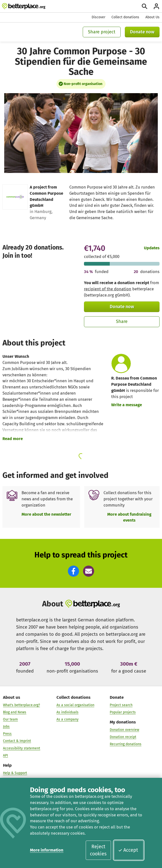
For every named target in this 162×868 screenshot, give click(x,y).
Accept (128, 850)
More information (47, 850)
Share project (102, 32)
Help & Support (15, 773)
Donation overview (124, 730)
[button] (73, 571)
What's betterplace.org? (21, 705)
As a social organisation (75, 705)
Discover (98, 17)
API (5, 755)
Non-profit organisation (83, 84)
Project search (121, 705)
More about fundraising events (129, 517)
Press (7, 734)
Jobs (6, 727)
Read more (13, 439)
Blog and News (15, 712)
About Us (152, 17)
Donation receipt (123, 737)
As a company (67, 719)
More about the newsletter (46, 514)
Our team (10, 719)
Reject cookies (98, 850)
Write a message (127, 405)
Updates (152, 248)
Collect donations (125, 17)
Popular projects (123, 712)
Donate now (142, 32)
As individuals (67, 712)
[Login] (156, 6)
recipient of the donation (108, 289)
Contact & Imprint (17, 741)
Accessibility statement (22, 748)
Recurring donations (126, 744)
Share (122, 321)
